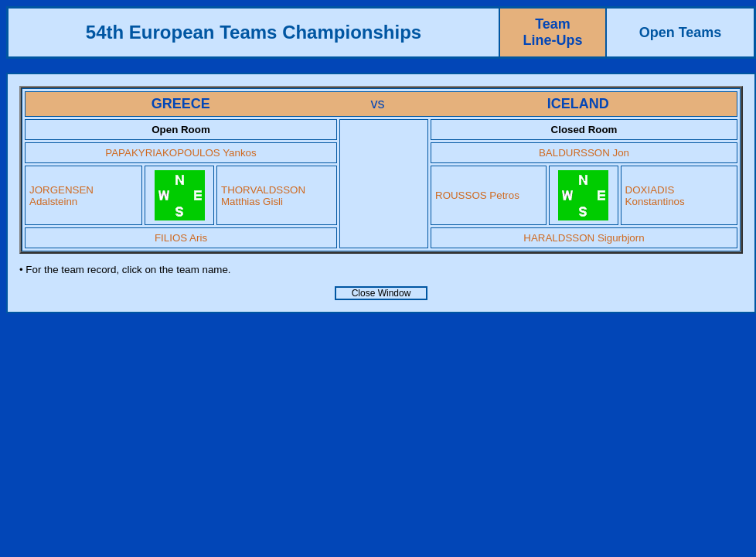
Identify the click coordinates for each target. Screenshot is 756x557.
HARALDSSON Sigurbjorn (584, 238)
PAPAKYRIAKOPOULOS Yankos (180, 153)
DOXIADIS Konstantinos (655, 196)
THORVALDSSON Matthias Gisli (263, 196)
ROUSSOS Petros (477, 195)
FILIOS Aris (181, 238)
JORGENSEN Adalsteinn (61, 196)
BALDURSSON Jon (584, 153)
